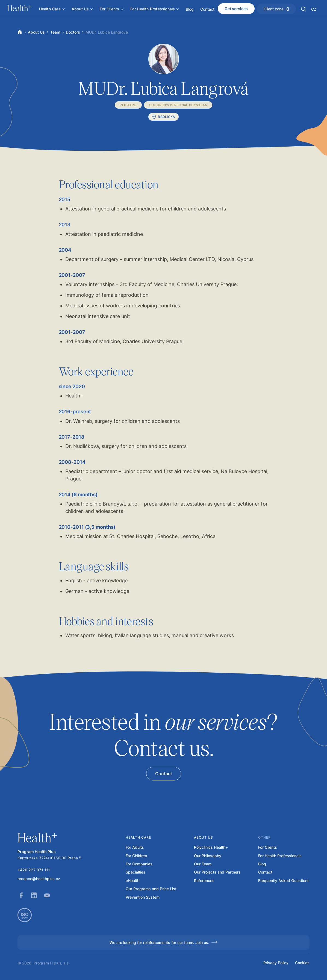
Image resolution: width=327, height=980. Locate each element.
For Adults (135, 847)
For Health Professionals (280, 856)
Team (55, 32)
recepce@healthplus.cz (39, 879)
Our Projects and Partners (217, 872)
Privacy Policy (276, 963)
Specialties (135, 872)
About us (204, 837)
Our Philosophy (208, 856)
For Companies (139, 864)
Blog (262, 864)
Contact (265, 872)
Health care (138, 837)
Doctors (73, 32)
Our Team (203, 864)
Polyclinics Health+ (211, 847)
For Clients (268, 847)
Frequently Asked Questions (284, 881)
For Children (136, 856)
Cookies (302, 963)
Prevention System (143, 897)
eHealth (132, 881)
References (204, 881)
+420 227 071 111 (34, 870)
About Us (36, 32)
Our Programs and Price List (151, 889)
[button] (304, 9)
